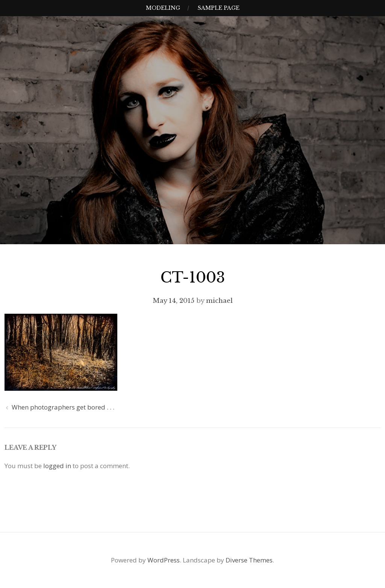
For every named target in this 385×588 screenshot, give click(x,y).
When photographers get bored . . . (63, 407)
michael (219, 301)
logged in (57, 466)
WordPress (164, 560)
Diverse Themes (249, 560)
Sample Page (219, 8)
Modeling (163, 8)
